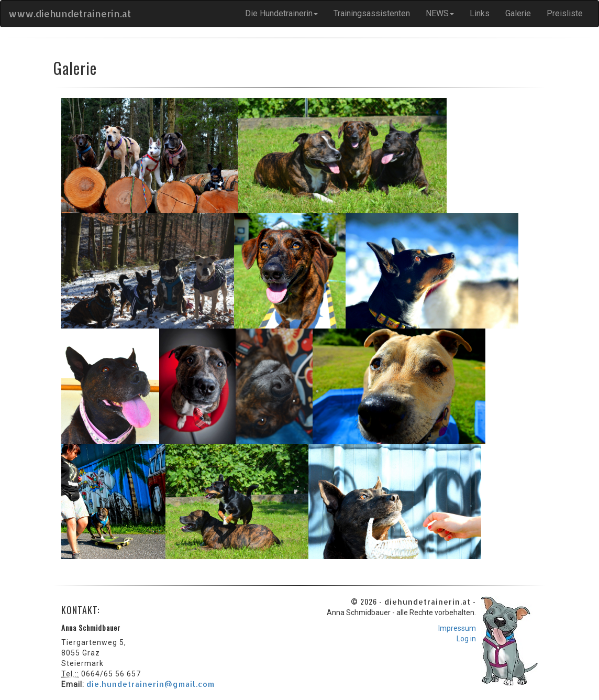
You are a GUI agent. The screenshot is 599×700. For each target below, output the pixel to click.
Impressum (457, 628)
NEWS (440, 13)
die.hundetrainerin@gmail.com (151, 684)
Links (480, 13)
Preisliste (565, 13)
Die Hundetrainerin (281, 13)
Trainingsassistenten (372, 13)
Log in (466, 639)
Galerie (518, 13)
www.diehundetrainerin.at (70, 13)
